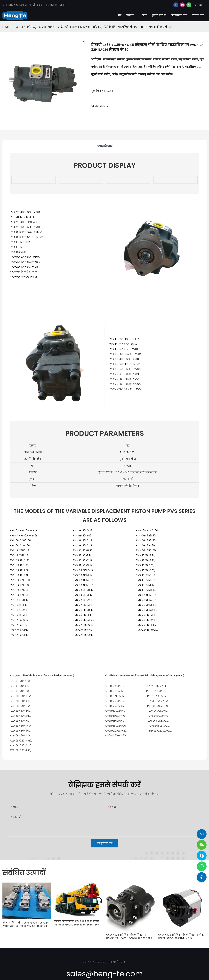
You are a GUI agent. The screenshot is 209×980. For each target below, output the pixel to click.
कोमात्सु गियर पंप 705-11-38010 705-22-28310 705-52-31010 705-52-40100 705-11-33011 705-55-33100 (26, 924)
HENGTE (7, 27)
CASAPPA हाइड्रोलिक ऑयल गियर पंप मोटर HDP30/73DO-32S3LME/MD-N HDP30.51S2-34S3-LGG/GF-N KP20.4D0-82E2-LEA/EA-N (181, 937)
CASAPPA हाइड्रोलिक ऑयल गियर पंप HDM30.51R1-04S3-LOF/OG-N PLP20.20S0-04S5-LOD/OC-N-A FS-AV (130, 937)
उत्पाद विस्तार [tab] (105, 146)
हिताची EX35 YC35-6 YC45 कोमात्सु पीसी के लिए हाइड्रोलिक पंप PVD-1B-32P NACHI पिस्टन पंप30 (116, 27)
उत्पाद (19, 27)
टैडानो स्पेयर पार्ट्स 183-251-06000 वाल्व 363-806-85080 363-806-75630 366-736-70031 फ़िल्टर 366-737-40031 (77, 923)
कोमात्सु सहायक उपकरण (42, 27)
